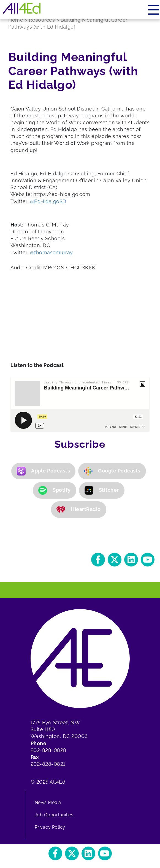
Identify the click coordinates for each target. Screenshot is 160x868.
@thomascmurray (51, 252)
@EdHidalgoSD (48, 201)
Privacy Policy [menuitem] (50, 827)
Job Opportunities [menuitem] (54, 815)
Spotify (55, 490)
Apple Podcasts (43, 471)
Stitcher (102, 490)
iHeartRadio (79, 510)
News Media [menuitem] (48, 802)
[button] (98, 560)
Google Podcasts (112, 471)
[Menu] (154, 10)
